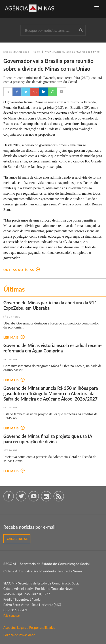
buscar (81, 30)
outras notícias (22, 270)
